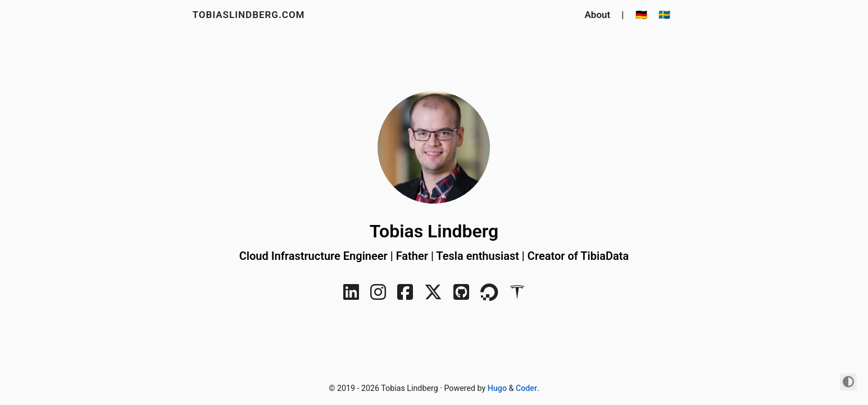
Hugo (497, 388)
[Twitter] (433, 296)
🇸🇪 (664, 15)
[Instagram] (378, 296)
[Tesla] (517, 296)
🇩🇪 (641, 15)
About (598, 15)
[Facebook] (405, 296)
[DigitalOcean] (489, 296)
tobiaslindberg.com (249, 15)
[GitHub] (461, 296)
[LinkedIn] (351, 296)
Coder (526, 388)
